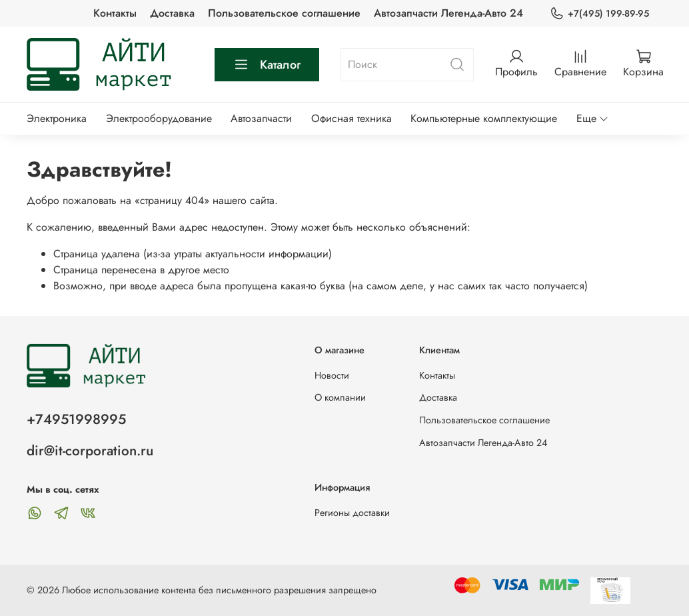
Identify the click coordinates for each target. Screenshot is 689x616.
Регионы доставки (352, 513)
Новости (332, 375)
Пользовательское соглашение (284, 13)
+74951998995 (76, 419)
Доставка (172, 13)
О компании (340, 397)
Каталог (267, 65)
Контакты (115, 13)
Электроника (57, 118)
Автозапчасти (261, 118)
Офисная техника (351, 118)
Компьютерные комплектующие (484, 118)
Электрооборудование (159, 118)
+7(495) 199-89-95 (599, 14)
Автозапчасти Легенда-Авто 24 (448, 13)
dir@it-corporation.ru (90, 451)
